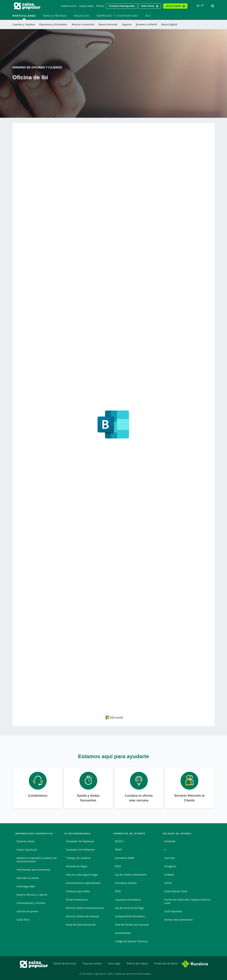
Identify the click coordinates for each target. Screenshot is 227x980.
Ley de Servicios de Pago (129, 908)
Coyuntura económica (128, 900)
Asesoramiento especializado (83, 883)
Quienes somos (26, 841)
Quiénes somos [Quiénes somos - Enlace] (69, 6)
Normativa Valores (126, 883)
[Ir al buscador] (213, 6)
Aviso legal (114, 963)
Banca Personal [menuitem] (108, 24)
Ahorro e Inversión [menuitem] (83, 24)
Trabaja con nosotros (78, 858)
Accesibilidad (123, 933)
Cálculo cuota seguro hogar (82, 875)
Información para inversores (33, 870)
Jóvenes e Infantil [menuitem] (146, 24)
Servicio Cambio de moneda (82, 916)
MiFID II (119, 841)
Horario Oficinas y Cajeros (32, 895)
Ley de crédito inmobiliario (131, 875)
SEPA (118, 891)
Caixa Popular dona (176, 891)
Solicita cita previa (27, 911)
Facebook (170, 841)
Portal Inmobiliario (77, 900)
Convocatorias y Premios (31, 903)
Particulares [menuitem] (24, 16)
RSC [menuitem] (148, 16)
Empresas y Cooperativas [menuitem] (117, 16)
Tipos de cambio (92, 963)
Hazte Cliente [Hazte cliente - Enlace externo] (148, 6)
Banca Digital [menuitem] (169, 24)
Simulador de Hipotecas (80, 841)
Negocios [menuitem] (82, 16)
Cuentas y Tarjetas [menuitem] (24, 24)
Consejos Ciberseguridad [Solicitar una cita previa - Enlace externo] (122, 6)
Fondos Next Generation (179, 920)
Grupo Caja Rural (27, 850)
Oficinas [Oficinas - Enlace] (100, 6)
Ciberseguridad (26, 886)
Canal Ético (23, 920)
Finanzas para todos (78, 891)
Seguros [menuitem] (127, 24)
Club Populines (173, 911)
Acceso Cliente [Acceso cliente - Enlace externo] (173, 6)
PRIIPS (119, 850)
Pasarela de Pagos (77, 866)
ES (198, 6)
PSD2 (118, 866)
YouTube (169, 858)
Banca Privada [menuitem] (55, 16)
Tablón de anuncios (65, 963)
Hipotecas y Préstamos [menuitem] (53, 24)
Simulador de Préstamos (80, 850)
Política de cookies (137, 963)
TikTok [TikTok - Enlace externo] (168, 883)
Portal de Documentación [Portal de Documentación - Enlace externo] (81, 925)
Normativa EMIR (124, 858)
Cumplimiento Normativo (130, 916)
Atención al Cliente (28, 878)
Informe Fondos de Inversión (132, 925)
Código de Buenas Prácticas (131, 941)
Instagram (170, 866)
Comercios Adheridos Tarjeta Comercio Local (187, 901)
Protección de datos (166, 963)
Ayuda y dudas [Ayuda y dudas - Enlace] (86, 6)
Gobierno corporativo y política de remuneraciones (37, 860)
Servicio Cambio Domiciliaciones (85, 908)
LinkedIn (169, 875)
